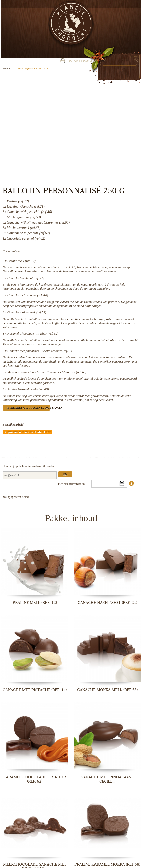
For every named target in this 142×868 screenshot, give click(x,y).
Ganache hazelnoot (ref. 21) (26, 278)
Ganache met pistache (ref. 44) (28, 295)
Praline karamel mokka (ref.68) (28, 389)
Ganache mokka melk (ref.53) (27, 312)
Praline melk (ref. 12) (21, 261)
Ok (65, 475)
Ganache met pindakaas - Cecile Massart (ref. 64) (40, 351)
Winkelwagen (82, 61)
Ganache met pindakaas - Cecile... (107, 779)
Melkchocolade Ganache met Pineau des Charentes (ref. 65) (47, 372)
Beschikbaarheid (13, 425)
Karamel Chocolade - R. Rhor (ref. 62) (33, 334)
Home (6, 68)
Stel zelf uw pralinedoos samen (29, 408)
